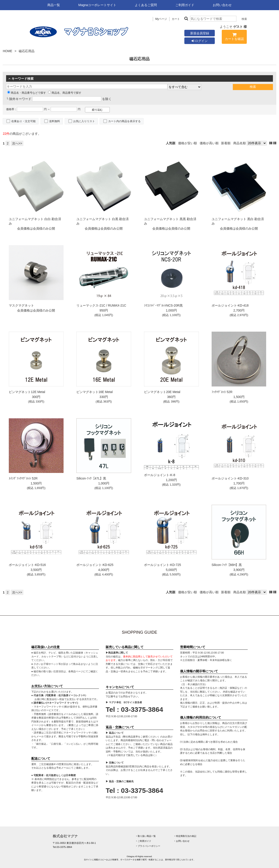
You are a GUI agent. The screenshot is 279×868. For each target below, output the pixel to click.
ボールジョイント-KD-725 (162, 565)
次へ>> (17, 143)
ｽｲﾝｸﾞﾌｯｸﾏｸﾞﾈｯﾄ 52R (23, 478)
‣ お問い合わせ (182, 841)
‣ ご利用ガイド (144, 841)
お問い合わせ (222, 5)
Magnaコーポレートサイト (97, 5)
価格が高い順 (209, 143)
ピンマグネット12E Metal (27, 392)
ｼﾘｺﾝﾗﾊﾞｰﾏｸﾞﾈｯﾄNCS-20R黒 (163, 305)
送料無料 (55, 121)
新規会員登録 (200, 33)
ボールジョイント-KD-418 (230, 305)
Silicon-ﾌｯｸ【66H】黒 (227, 565)
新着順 (226, 143)
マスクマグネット (21, 305)
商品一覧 (54, 5)
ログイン (200, 41)
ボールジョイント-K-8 (160, 475)
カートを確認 (234, 37)
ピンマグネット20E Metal (162, 392)
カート (176, 19)
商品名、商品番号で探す (65, 93)
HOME (7, 51)
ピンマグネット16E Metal (95, 392)
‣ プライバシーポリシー (148, 846)
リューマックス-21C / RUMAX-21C (101, 305)
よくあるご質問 (146, 5)
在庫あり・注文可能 (23, 121)
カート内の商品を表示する (124, 121)
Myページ (161, 19)
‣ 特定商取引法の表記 (185, 836)
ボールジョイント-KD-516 (27, 565)
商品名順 (240, 143)
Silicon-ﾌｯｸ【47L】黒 (91, 478)
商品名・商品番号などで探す (27, 93)
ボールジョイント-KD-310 (230, 478)
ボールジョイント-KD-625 (95, 565)
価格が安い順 (188, 143)
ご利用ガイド (185, 5)
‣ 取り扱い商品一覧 (146, 836)
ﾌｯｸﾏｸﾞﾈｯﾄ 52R (222, 392)
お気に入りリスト (84, 121)
